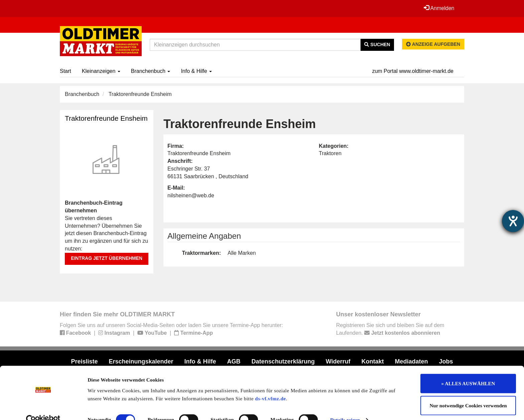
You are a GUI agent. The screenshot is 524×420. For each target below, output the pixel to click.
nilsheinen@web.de (191, 195)
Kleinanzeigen (101, 71)
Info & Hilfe (196, 71)
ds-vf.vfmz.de (270, 385)
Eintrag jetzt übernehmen (107, 258)
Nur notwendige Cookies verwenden (468, 393)
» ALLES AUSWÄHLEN (468, 371)
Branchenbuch (151, 71)
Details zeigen (345, 407)
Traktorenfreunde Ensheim (106, 118)
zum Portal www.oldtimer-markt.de (413, 71)
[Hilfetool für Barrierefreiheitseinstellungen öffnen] (513, 221)
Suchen (377, 44)
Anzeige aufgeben (433, 44)
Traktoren (330, 153)
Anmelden (439, 8)
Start (65, 71)
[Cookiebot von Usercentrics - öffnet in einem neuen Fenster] (43, 407)
